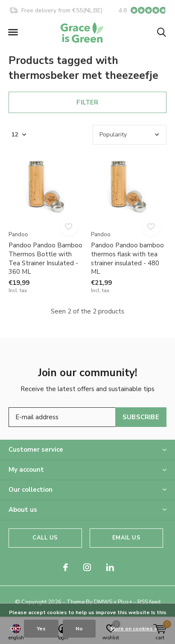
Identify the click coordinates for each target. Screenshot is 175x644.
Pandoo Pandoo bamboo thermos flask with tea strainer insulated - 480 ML (127, 258)
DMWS (103, 602)
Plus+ (125, 602)
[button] (13, 32)
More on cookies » (134, 629)
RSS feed (149, 602)
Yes (41, 629)
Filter (87, 102)
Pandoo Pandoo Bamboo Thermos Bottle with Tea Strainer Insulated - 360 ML (45, 258)
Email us (126, 538)
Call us (45, 538)
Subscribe (141, 417)
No (79, 629)
